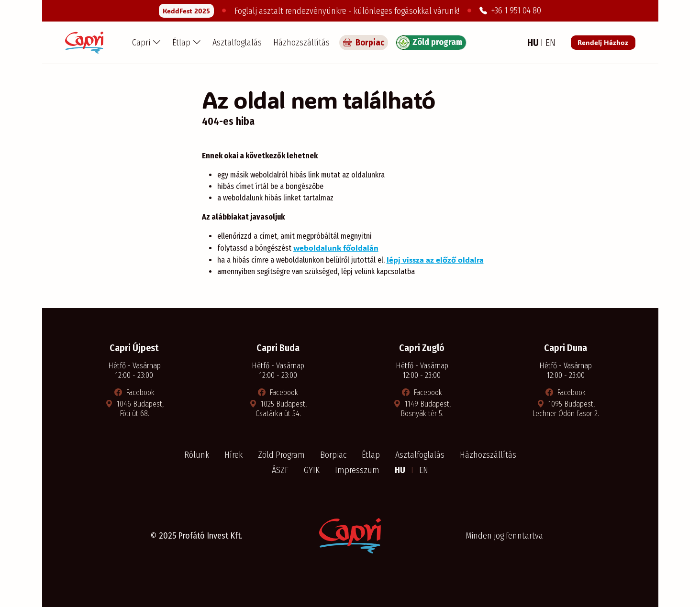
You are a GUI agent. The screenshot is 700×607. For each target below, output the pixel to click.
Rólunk (197, 455)
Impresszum (357, 470)
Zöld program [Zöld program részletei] (429, 43)
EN (424, 470)
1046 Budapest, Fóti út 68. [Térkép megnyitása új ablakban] (134, 409)
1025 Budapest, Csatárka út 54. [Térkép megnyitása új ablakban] (278, 409)
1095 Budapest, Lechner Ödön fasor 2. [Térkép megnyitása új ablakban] (566, 409)
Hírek (233, 455)
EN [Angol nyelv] (550, 43)
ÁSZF (280, 470)
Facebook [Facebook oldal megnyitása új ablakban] (134, 392)
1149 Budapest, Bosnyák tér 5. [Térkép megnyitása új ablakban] (422, 409)
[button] (146, 43)
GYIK (312, 470)
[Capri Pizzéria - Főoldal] (84, 43)
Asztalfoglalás (237, 43)
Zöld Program (281, 455)
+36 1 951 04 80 (510, 11)
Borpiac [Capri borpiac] (364, 43)
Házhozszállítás (301, 43)
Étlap (371, 455)
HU (401, 470)
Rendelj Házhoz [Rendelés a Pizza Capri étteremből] (603, 42)
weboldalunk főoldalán (336, 248)
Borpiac (333, 455)
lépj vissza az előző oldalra (435, 259)
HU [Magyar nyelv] (534, 43)
